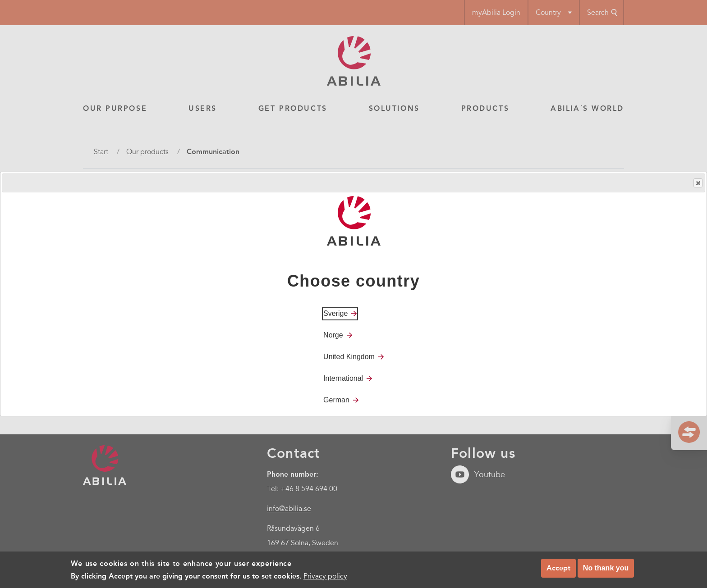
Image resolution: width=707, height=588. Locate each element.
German (336, 400)
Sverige (335, 313)
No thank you (606, 568)
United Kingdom (349, 357)
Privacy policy (325, 576)
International (343, 378)
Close (698, 183)
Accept (558, 568)
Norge (333, 335)
